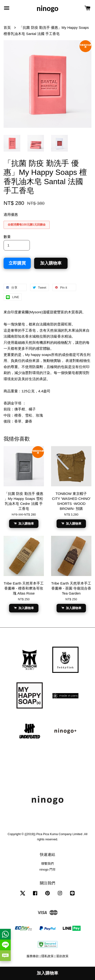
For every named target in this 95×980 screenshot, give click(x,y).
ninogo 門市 (47, 869)
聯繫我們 (47, 864)
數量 (7, 237)
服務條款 (33, 956)
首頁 (7, 27)
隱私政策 (47, 956)
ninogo (47, 9)
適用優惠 (11, 214)
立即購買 (17, 263)
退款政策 (62, 956)
